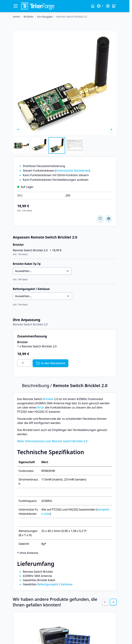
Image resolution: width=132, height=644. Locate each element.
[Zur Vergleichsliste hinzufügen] (109, 218)
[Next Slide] (113, 602)
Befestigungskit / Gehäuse (31, 289)
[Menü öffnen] (16, 6)
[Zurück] (18, 129)
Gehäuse (67, 584)
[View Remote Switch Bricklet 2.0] (21, 145)
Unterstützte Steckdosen (72, 171)
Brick (41, 407)
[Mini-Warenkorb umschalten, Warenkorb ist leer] (114, 6)
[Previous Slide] (105, 602)
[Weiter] (111, 129)
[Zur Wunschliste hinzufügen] (100, 218)
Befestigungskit (48, 584)
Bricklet (48, 399)
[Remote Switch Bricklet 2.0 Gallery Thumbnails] (48, 145)
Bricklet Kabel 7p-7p (27, 264)
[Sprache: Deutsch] (100, 6)
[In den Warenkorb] (50, 363)
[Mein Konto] (108, 6)
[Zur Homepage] (16, 17)
